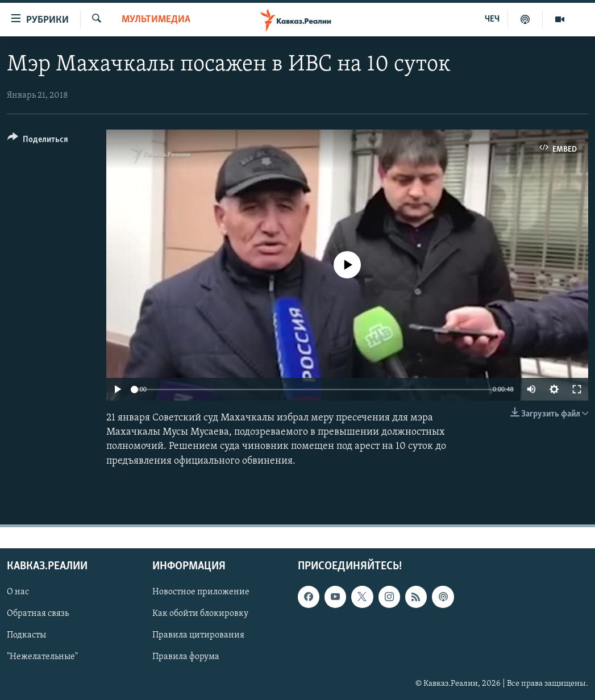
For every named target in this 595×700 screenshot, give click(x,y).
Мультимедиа (156, 20)
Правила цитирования (198, 635)
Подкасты (26, 635)
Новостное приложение (201, 592)
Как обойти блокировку (200, 614)
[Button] (38, 141)
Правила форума (186, 657)
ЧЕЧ (492, 19)
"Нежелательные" (42, 657)
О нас (18, 592)
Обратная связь (38, 614)
